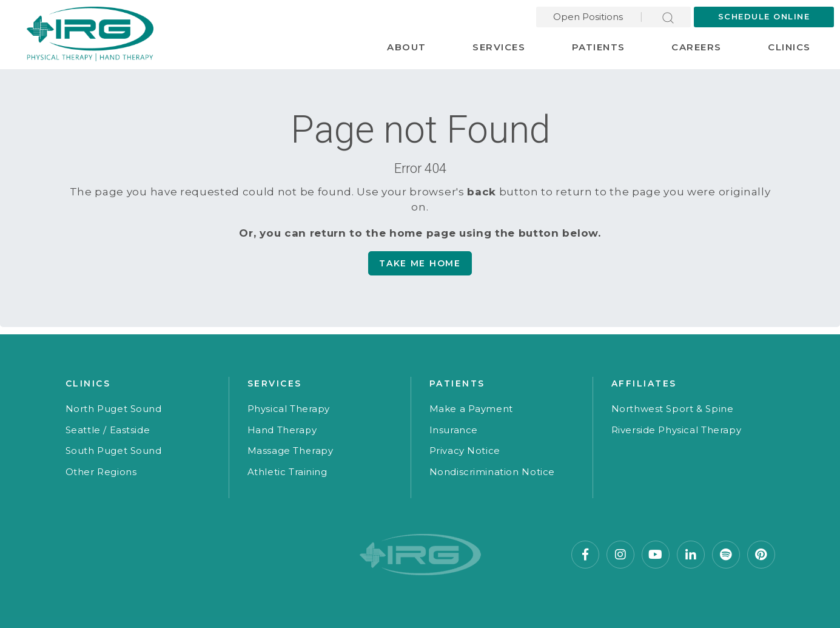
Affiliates (644, 383)
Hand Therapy (282, 430)
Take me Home (420, 263)
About (407, 47)
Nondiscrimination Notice (492, 472)
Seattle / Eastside (108, 430)
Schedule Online (764, 16)
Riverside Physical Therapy (677, 430)
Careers (697, 47)
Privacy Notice (465, 451)
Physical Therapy (289, 409)
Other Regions (101, 472)
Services (499, 47)
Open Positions (588, 17)
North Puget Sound (114, 409)
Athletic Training (287, 472)
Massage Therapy (291, 451)
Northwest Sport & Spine (673, 409)
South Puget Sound (114, 451)
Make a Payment (471, 409)
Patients (599, 47)
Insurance (454, 430)
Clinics (789, 47)
